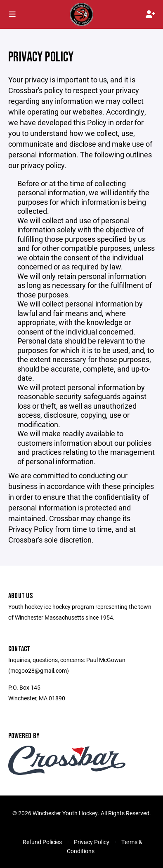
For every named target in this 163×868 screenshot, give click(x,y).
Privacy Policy (92, 842)
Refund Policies (42, 842)
